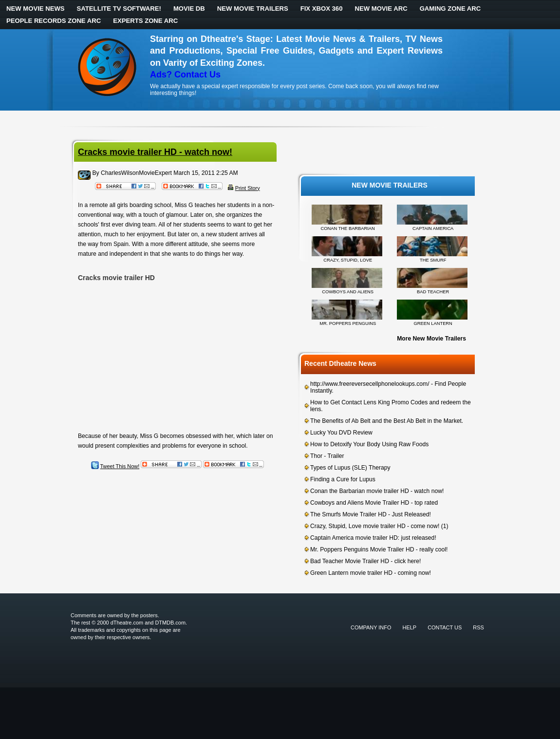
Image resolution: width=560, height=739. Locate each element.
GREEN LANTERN (433, 323)
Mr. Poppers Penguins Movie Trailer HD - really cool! (379, 550)
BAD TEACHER (433, 292)
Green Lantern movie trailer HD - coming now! (371, 573)
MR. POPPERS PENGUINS (348, 323)
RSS (478, 627)
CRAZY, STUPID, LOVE (348, 260)
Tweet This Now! (120, 466)
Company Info (371, 627)
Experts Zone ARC (145, 21)
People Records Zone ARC (54, 21)
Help (410, 627)
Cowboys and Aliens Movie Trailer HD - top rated (374, 503)
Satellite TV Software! (119, 9)
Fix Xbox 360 (322, 9)
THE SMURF (433, 260)
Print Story (248, 188)
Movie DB (189, 9)
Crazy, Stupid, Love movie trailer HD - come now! (375, 526)
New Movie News (36, 9)
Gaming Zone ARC (450, 9)
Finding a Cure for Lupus (343, 479)
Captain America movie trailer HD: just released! (373, 538)
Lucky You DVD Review (341, 433)
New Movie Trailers (253, 9)
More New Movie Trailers (431, 339)
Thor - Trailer (327, 456)
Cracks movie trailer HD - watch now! (155, 152)
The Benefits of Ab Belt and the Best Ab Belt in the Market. (387, 421)
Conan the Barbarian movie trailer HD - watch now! (377, 491)
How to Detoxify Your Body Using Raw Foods (369, 444)
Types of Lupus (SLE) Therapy (350, 468)
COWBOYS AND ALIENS (348, 292)
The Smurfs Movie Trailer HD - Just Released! (371, 514)
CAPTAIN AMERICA (433, 228)
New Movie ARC (381, 9)
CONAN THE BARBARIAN (348, 228)
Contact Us (445, 627)
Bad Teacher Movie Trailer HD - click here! (365, 561)
